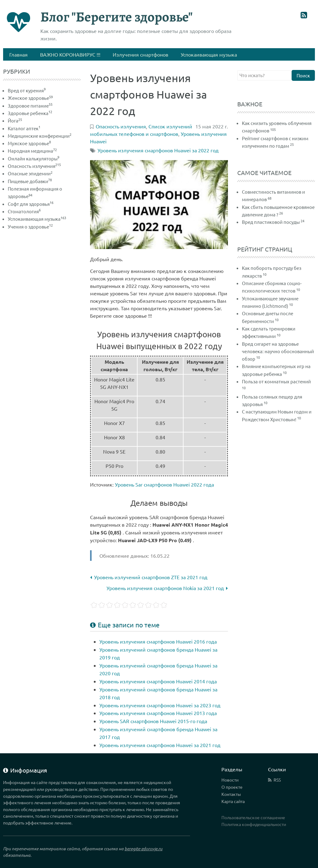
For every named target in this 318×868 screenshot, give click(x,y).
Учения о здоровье (30, 226)
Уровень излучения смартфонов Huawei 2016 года (158, 641)
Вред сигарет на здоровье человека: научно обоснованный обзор (278, 351)
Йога (15, 120)
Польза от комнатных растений (276, 381)
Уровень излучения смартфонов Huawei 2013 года (158, 713)
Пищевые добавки (30, 181)
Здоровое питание (30, 106)
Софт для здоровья (31, 204)
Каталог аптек (24, 128)
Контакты (231, 794)
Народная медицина (32, 151)
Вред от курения (27, 90)
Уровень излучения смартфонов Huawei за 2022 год (158, 150)
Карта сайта (233, 801)
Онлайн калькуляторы (34, 158)
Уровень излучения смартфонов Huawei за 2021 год (160, 745)
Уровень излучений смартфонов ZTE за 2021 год (149, 577)
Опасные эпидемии (30, 173)
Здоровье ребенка (30, 113)
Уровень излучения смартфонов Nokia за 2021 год (167, 588)
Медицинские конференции (40, 136)
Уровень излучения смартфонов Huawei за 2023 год (160, 705)
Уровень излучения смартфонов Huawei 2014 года (158, 681)
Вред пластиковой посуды (271, 222)
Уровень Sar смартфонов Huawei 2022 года (164, 484)
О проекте (232, 787)
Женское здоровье (30, 98)
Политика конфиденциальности (254, 824)
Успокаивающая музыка (37, 219)
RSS (277, 780)
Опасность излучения (34, 166)
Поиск (303, 75)
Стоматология (24, 211)
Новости (230, 780)
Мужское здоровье (29, 143)
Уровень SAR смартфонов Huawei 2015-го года (153, 721)
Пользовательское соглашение (253, 817)
